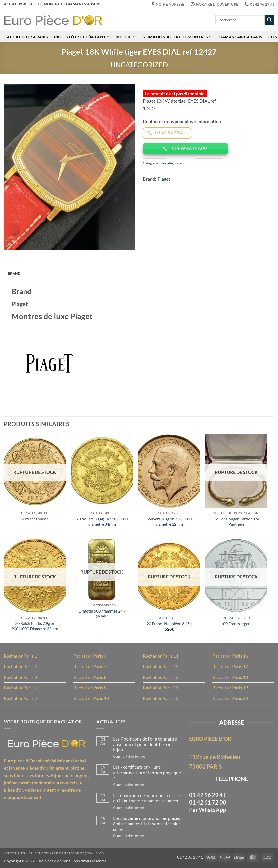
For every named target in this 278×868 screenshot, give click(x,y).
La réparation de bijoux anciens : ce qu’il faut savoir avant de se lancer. (147, 798)
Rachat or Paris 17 (230, 666)
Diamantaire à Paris (240, 37)
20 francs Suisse (35, 519)
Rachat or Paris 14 (161, 688)
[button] (11, 243)
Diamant (33, 797)
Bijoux (125, 37)
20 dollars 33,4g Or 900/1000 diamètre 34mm (102, 521)
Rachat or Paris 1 (20, 656)
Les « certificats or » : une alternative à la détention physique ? (147, 773)
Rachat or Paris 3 (20, 677)
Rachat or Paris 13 (161, 677)
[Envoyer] (269, 20)
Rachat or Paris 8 (90, 677)
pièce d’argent (42, 790)
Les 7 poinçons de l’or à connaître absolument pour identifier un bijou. (145, 744)
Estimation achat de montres (176, 37)
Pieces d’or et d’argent (82, 37)
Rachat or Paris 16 (230, 656)
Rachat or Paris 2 (20, 666)
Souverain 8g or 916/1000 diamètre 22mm (169, 521)
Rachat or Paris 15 (161, 698)
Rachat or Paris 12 (161, 666)
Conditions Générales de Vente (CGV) (64, 853)
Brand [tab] (14, 274)
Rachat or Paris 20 (230, 698)
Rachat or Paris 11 (161, 656)
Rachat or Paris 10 (91, 698)
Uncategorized (139, 65)
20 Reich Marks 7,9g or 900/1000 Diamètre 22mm (35, 626)
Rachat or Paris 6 (90, 656)
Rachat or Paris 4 (20, 688)
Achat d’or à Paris (27, 37)
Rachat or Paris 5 (20, 698)
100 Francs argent (236, 623)
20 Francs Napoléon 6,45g (169, 623)
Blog (100, 853)
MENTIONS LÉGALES (18, 853)
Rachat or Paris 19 (230, 688)
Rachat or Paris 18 (230, 677)
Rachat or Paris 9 (90, 688)
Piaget (164, 179)
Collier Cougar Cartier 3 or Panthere (236, 521)
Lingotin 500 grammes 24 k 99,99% (102, 614)
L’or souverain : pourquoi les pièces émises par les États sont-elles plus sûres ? (147, 824)
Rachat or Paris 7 (90, 666)
